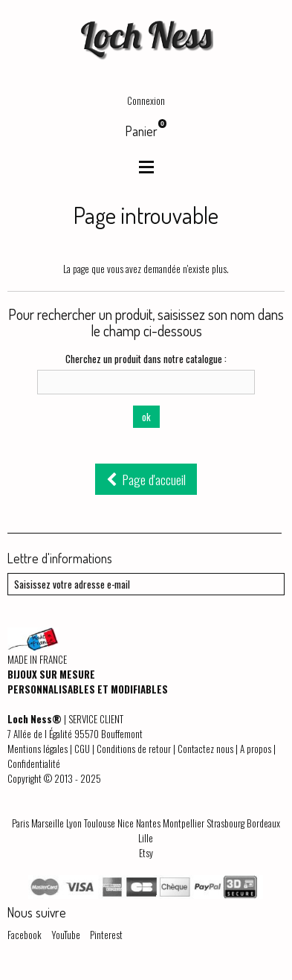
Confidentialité (34, 763)
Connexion (146, 100)
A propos (256, 749)
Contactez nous (205, 749)
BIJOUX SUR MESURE (51, 674)
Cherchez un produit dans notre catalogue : (146, 359)
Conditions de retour (134, 749)
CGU (82, 749)
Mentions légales (38, 749)
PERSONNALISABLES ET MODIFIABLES (88, 689)
